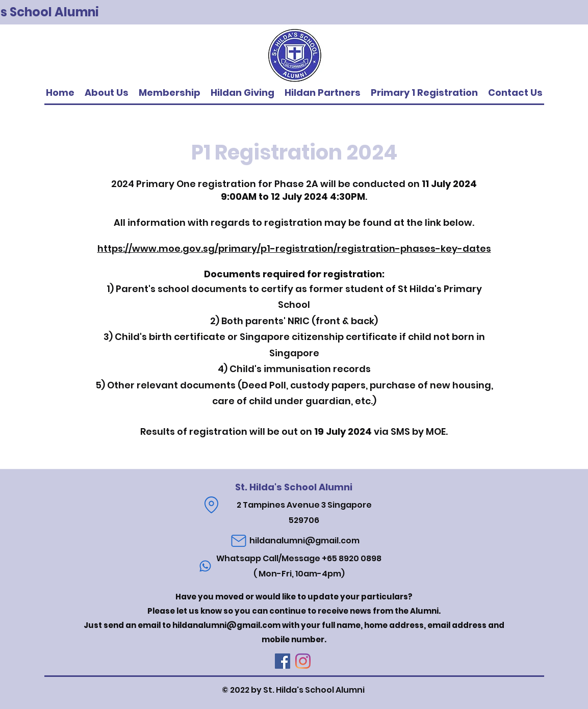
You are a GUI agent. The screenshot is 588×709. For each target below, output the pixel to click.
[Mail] (239, 541)
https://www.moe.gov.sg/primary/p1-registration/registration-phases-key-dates (294, 248)
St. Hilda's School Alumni (294, 487)
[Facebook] (283, 661)
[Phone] (206, 566)
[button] (323, 93)
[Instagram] (303, 661)
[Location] (212, 505)
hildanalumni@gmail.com (304, 541)
